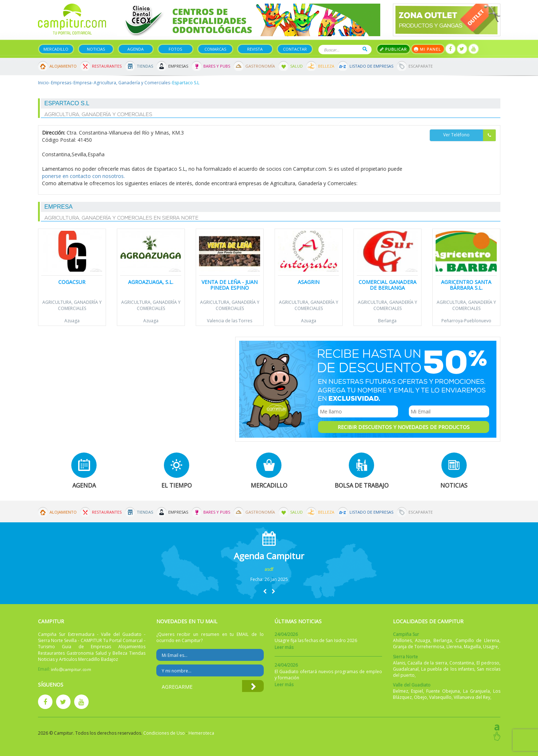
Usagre (490, 647)
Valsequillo (440, 697)
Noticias (96, 49)
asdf (269, 569)
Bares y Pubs (217, 66)
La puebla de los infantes (448, 669)
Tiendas (145, 66)
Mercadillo (56, 49)
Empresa (82, 83)
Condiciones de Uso (164, 733)
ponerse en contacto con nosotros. (83, 176)
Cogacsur (72, 282)
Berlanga (387, 321)
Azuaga (72, 321)
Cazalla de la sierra (427, 663)
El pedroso (488, 663)
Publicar (393, 49)
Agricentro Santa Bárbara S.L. (466, 285)
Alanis (399, 663)
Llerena (454, 647)
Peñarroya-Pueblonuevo (466, 321)
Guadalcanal (406, 669)
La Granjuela (476, 691)
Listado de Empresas (371, 66)
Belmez (401, 691)
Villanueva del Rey (472, 697)
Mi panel (428, 49)
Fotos (175, 49)
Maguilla (472, 647)
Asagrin (309, 282)
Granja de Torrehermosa (419, 647)
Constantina (462, 663)
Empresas (178, 66)
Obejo (420, 697)
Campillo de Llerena (477, 640)
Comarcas (215, 49)
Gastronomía (260, 66)
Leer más (284, 647)
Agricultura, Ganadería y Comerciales (132, 83)
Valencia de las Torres (230, 321)
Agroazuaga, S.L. (151, 282)
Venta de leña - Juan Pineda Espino (230, 285)
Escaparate (421, 66)
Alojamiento (63, 66)
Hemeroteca (201, 733)
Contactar (295, 49)
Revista (255, 49)
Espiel (417, 691)
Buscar (365, 49)
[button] (265, 591)
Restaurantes (107, 66)
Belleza (326, 66)
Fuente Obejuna (443, 691)
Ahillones (402, 640)
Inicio (43, 83)
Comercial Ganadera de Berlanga (387, 285)
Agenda (135, 49)
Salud (296, 66)
